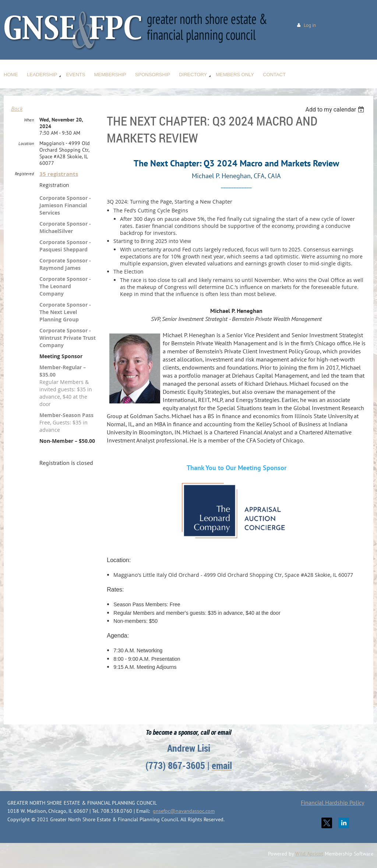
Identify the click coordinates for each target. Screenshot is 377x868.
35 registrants (59, 174)
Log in (310, 25)
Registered (24, 174)
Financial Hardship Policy (332, 802)
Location (26, 143)
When (29, 120)
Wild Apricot (309, 854)
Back (17, 109)
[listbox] (336, 110)
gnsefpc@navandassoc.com (184, 811)
